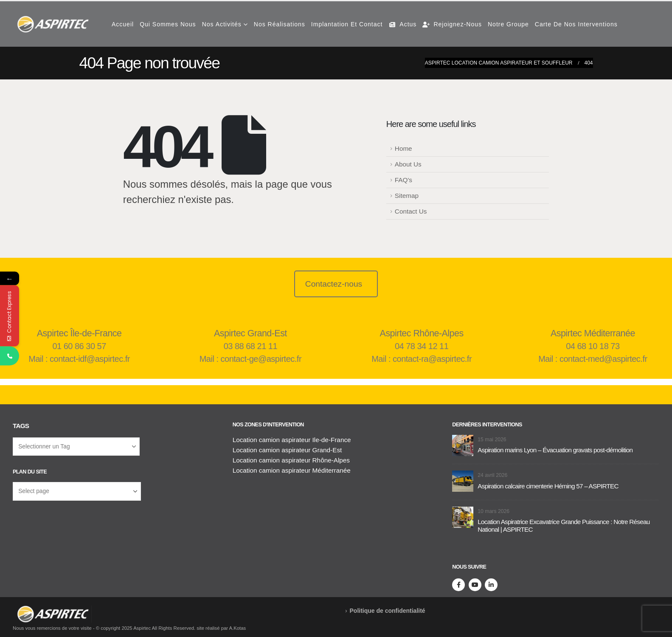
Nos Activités (222, 24)
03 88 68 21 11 (250, 346)
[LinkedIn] (491, 585)
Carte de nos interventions (576, 24)
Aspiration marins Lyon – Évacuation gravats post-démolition (555, 450)
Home (403, 148)
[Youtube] (475, 585)
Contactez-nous (334, 284)
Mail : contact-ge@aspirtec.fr (250, 359)
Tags (21, 426)
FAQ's (403, 180)
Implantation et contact (347, 24)
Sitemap (407, 196)
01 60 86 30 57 (79, 346)
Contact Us (411, 211)
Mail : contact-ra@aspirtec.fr (422, 359)
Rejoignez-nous (452, 24)
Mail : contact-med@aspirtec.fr (593, 359)
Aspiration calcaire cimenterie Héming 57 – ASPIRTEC (548, 486)
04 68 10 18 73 (593, 346)
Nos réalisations (280, 24)
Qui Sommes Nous (168, 24)
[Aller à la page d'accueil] (463, 445)
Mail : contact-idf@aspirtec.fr (79, 359)
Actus (402, 24)
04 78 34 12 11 (422, 346)
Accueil (123, 24)
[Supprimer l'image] (52, 610)
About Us (408, 164)
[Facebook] (458, 585)
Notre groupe (508, 24)
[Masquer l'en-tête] (52, 24)
